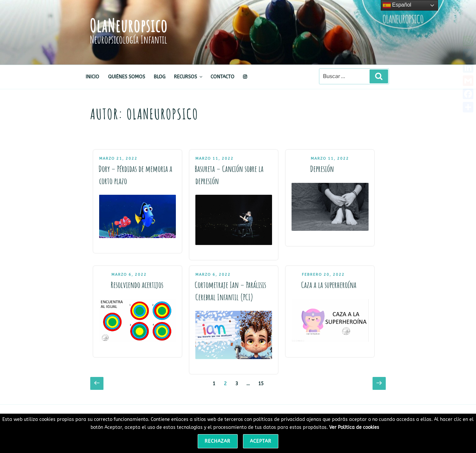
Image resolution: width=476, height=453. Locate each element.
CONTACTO (222, 77)
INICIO (92, 77)
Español (397, 5)
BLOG (159, 77)
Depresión (322, 169)
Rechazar (218, 441)
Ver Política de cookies (354, 427)
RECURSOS (189, 77)
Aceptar (261, 441)
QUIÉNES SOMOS (127, 77)
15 (262, 383)
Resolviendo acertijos (137, 285)
